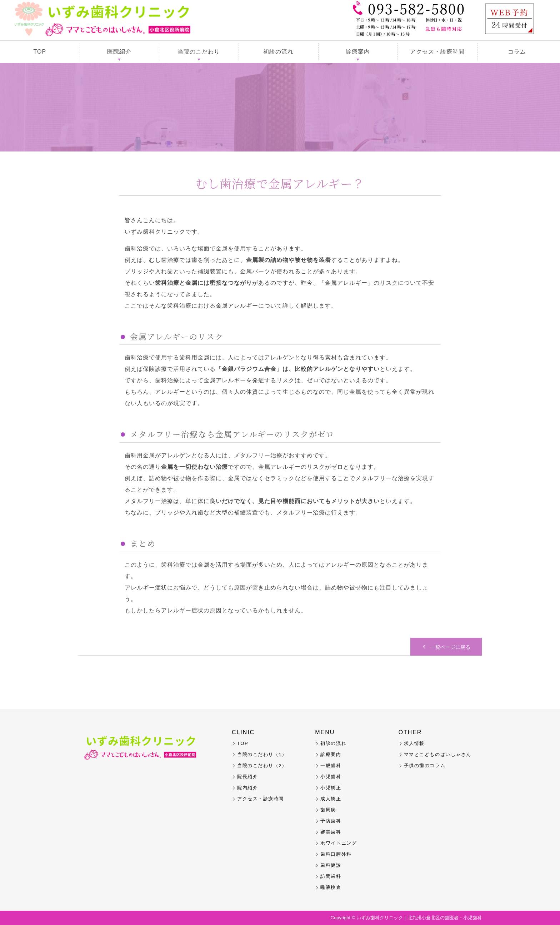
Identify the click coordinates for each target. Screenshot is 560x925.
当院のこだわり (199, 52)
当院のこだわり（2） (262, 765)
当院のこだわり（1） (262, 754)
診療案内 (358, 52)
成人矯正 (331, 799)
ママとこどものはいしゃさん (438, 754)
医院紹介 (119, 52)
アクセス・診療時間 (437, 52)
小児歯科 (331, 777)
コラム (517, 52)
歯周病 (328, 810)
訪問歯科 (331, 876)
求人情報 (414, 743)
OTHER (410, 732)
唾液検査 (331, 887)
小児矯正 (331, 788)
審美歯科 (331, 832)
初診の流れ (278, 52)
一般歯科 (331, 765)
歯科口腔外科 (336, 854)
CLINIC (243, 732)
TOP (40, 52)
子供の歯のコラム (425, 765)
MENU (325, 732)
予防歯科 (331, 821)
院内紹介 (247, 788)
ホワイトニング (339, 843)
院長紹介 (247, 777)
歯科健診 (331, 865)
